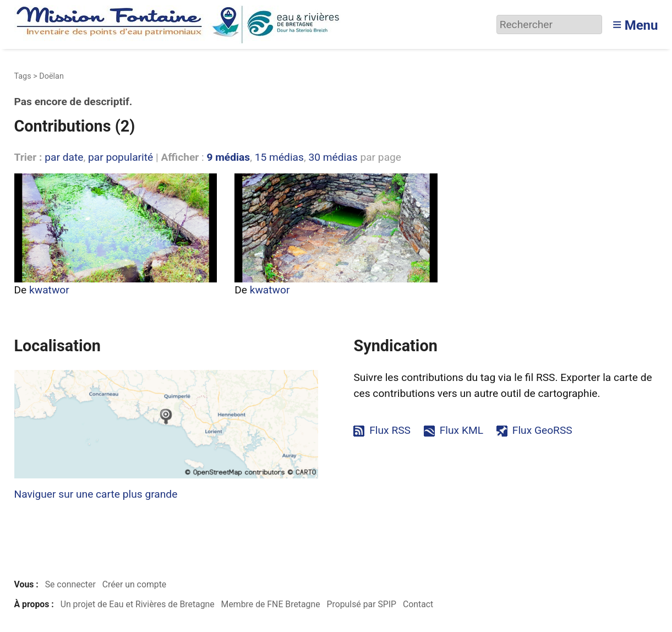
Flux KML (461, 430)
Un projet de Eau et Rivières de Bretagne (138, 604)
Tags (23, 76)
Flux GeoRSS (542, 430)
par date (64, 157)
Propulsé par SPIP (361, 604)
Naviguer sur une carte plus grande (96, 494)
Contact (418, 604)
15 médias (279, 157)
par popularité (121, 157)
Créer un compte (135, 584)
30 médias (333, 157)
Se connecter (70, 584)
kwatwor (49, 290)
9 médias (228, 157)
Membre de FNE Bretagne (271, 604)
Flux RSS (390, 430)
